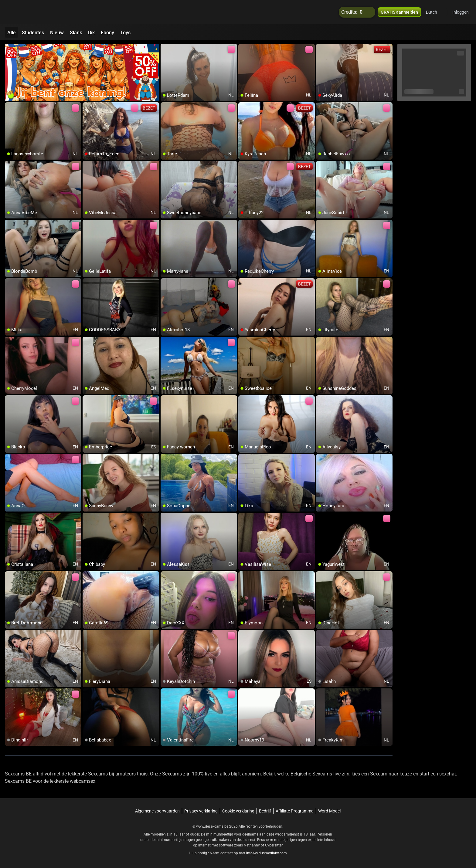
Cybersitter (274, 845)
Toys (125, 33)
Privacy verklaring (201, 811)
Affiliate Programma (295, 811)
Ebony (107, 33)
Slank (76, 33)
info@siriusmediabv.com (267, 853)
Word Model (329, 811)
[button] (435, 12)
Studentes (33, 33)
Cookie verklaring (238, 811)
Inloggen (461, 12)
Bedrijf (265, 811)
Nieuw (57, 33)
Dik (91, 33)
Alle (12, 33)
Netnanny (252, 845)
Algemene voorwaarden (157, 811)
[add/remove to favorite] (165, 49)
